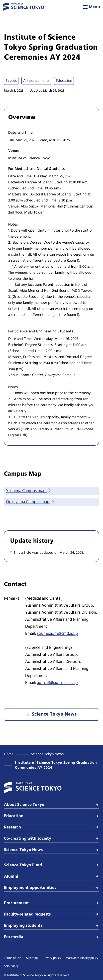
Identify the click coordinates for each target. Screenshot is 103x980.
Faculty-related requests (51, 914)
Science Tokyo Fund (51, 865)
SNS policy (11, 966)
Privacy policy (52, 958)
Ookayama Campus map (31, 502)
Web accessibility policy (82, 958)
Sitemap (32, 958)
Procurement (51, 903)
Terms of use (13, 958)
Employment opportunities (51, 888)
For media (51, 937)
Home (9, 754)
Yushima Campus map (29, 491)
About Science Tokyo (51, 805)
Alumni (51, 877)
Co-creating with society (51, 839)
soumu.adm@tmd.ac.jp (57, 634)
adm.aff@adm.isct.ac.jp (57, 683)
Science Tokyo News (47, 754)
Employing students (51, 926)
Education (51, 816)
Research (51, 827)
